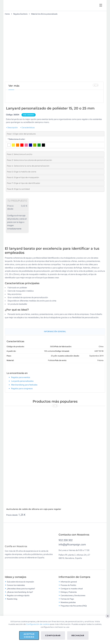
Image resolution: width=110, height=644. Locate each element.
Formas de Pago (67, 601)
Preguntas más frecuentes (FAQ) (74, 608)
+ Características (27, 127)
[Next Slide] (97, 85)
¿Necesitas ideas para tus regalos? (21, 591)
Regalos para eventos (21, 377)
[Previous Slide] (94, 85)
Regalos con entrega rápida (18, 597)
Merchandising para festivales (24, 385)
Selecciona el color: (16, 139)
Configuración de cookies (38, 624)
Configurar (53, 635)
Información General (55, 332)
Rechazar (78, 635)
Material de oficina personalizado (44, 14)
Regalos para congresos (22, 388)
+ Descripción (12, 127)
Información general (69, 584)
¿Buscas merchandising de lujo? (20, 594)
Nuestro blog (12, 601)
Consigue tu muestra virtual (72, 591)
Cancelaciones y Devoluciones (73, 597)
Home (7, 14)
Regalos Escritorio (20, 14)
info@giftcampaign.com (72, 544)
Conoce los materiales (16, 587)
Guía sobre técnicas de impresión (20, 584)
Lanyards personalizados (22, 381)
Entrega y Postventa (69, 594)
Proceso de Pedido (68, 587)
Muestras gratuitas (68, 604)
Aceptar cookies (29, 635)
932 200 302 (66, 540)
